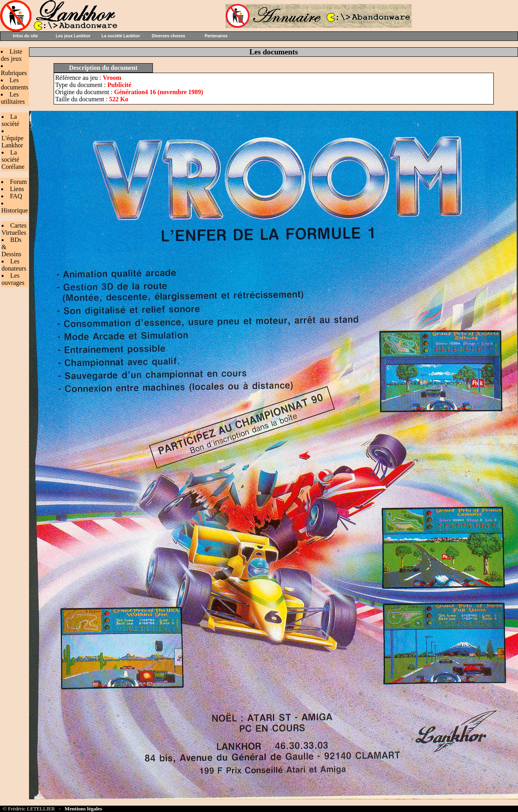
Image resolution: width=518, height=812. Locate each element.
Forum (18, 182)
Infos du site (26, 36)
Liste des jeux (12, 55)
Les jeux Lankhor (73, 36)
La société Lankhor (121, 36)
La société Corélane (13, 159)
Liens (17, 189)
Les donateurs (14, 265)
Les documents (14, 84)
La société (10, 120)
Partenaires (216, 36)
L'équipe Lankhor (13, 142)
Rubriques (14, 73)
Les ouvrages (13, 279)
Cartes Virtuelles (14, 229)
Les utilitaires (13, 98)
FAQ (16, 196)
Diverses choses (168, 36)
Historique (15, 210)
